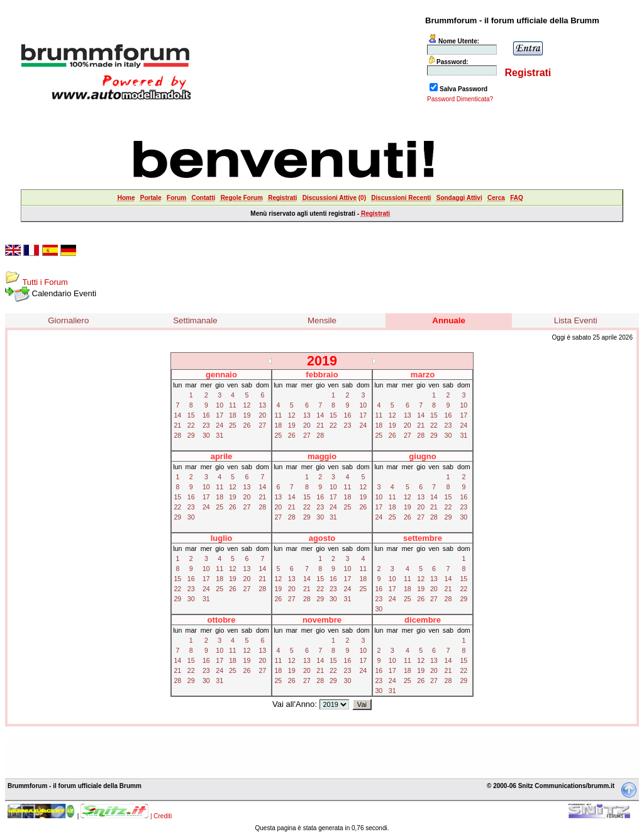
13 (262, 405)
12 (247, 405)
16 (206, 415)
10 (219, 405)
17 (219, 415)
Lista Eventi (576, 320)
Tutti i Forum (45, 282)
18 (233, 415)
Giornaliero (68, 320)
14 (177, 415)
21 (177, 425)
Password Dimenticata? (460, 99)
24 (219, 425)
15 (191, 415)
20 (262, 415)
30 (206, 435)
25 (233, 425)
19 (247, 415)
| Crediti (161, 816)
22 (191, 425)
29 (191, 435)
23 (206, 425)
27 (262, 425)
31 (219, 435)
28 (177, 435)
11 (233, 405)
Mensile (322, 320)
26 (247, 425)
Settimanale (195, 320)
